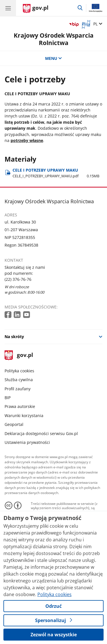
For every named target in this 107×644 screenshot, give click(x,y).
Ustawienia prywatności (27, 442)
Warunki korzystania (24, 416)
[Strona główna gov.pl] (36, 9)
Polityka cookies (19, 371)
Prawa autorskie (20, 406)
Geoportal (14, 424)
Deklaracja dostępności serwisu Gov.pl (41, 433)
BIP (8, 398)
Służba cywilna (19, 380)
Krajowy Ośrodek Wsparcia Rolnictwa (54, 39)
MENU (54, 58)
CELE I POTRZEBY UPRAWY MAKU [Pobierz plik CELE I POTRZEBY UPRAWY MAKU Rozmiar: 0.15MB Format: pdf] (56, 173)
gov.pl (19, 355)
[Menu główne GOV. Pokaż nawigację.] (8, 8)
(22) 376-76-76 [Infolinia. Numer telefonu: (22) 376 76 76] (18, 279)
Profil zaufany (18, 389)
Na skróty (14, 337)
